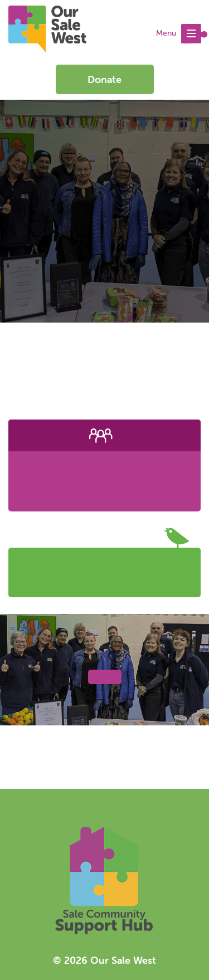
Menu (182, 34)
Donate (104, 79)
